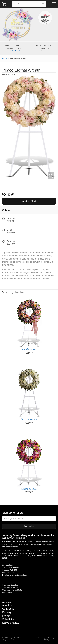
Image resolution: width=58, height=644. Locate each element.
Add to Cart (29, 201)
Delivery (7, 612)
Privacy (6, 616)
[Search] (43, 4)
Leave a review (11, 623)
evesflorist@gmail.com (19, 575)
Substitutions (9, 619)
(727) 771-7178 (14, 51)
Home (5, 58)
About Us (7, 605)
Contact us (8, 609)
